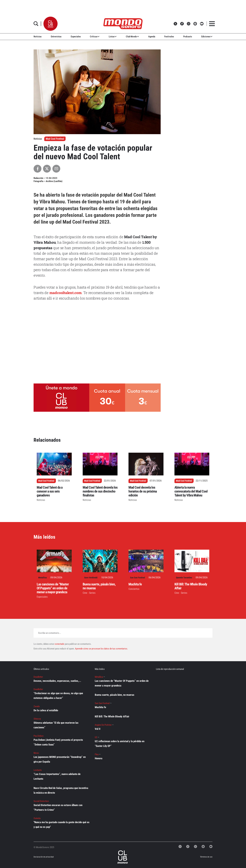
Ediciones (207, 37)
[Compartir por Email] (56, 169)
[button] (51, 24)
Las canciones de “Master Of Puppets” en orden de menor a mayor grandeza (53, 588)
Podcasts (188, 37)
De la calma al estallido (46, 710)
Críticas (95, 37)
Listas (113, 37)
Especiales (76, 37)
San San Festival (138, 578)
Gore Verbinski (91, 578)
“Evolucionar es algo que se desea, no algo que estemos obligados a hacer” (58, 696)
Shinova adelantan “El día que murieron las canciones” (56, 725)
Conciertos (134, 589)
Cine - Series (89, 593)
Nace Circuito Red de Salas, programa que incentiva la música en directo (61, 790)
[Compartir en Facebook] (37, 169)
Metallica (43, 578)
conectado (59, 644)
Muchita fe (135, 584)
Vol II (98, 729)
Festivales (169, 37)
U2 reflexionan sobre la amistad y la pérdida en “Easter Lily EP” (120, 744)
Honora (99, 758)
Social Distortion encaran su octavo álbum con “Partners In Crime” (58, 807)
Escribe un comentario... (50, 633)
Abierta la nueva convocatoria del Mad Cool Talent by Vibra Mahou (191, 491)
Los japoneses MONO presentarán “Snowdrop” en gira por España (60, 759)
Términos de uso (206, 857)
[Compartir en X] (47, 169)
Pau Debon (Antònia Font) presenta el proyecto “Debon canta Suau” (58, 742)
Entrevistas (56, 37)
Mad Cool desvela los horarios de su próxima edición (143, 491)
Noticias (38, 37)
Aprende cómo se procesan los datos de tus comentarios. (101, 649)
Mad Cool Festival (55, 139)
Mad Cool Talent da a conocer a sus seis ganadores (50, 491)
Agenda (152, 37)
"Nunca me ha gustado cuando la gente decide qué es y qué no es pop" (61, 825)
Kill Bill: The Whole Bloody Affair (112, 716)
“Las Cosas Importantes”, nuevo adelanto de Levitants (57, 776)
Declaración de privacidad (44, 857)
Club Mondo (132, 37)
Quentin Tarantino (184, 578)
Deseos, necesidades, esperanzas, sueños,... (57, 681)
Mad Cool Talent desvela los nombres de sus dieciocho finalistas (100, 491)
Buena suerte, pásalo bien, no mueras (115, 695)
